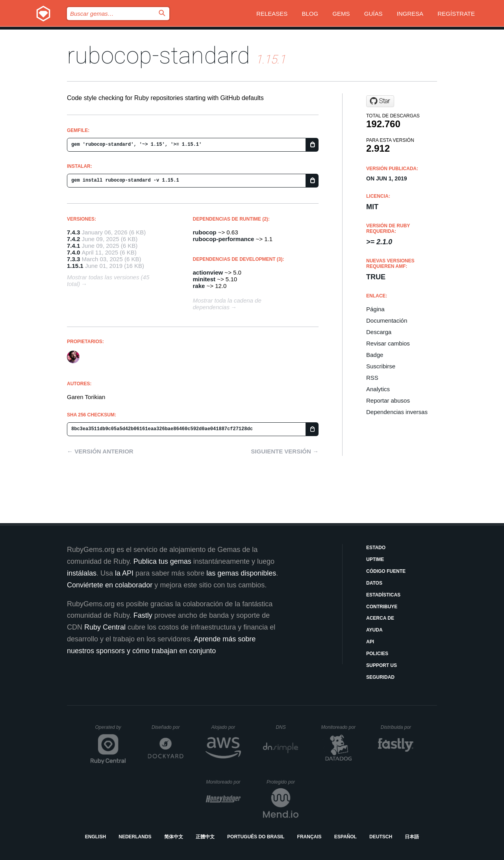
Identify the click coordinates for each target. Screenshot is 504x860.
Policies (377, 654)
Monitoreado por (339, 727)
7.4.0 (73, 252)
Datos (374, 583)
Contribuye (382, 607)
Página (375, 309)
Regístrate (456, 14)
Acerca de (380, 618)
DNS (287, 727)
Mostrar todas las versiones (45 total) (108, 280)
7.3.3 (73, 259)
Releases (272, 14)
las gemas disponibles (241, 573)
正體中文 (205, 837)
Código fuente (386, 571)
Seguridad (380, 677)
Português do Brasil (256, 837)
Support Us (382, 665)
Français (309, 837)
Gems (341, 14)
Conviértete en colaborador (110, 585)
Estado (376, 548)
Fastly (143, 615)
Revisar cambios (388, 343)
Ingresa (410, 14)
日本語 (412, 837)
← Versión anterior (100, 451)
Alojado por (226, 727)
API (370, 642)
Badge (375, 355)
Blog (310, 14)
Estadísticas (383, 595)
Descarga (379, 332)
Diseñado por (168, 727)
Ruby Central (105, 627)
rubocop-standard (158, 55)
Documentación (387, 320)
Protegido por (283, 782)
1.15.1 (75, 266)
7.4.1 (73, 246)
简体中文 (174, 837)
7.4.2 (73, 239)
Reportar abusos (388, 400)
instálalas (82, 573)
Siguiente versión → (285, 451)
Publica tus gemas (162, 561)
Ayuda (374, 630)
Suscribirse (381, 366)
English (95, 837)
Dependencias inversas (397, 412)
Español (346, 837)
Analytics (378, 389)
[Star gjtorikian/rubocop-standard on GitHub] (380, 101)
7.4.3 (73, 232)
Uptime (375, 559)
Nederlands (135, 837)
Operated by (111, 730)
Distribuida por (397, 727)
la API (124, 573)
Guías (373, 14)
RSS (372, 378)
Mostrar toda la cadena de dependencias (227, 304)
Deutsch (381, 837)
